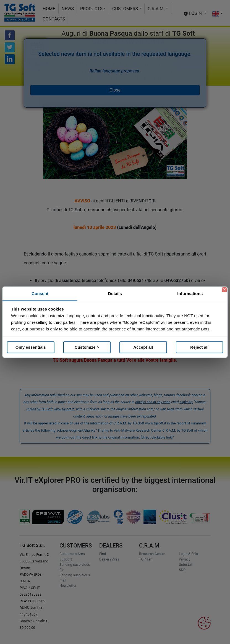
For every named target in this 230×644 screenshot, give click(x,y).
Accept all (143, 347)
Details (115, 293)
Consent (40, 293)
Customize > (87, 347)
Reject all (199, 347)
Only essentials (31, 347)
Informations (190, 293)
